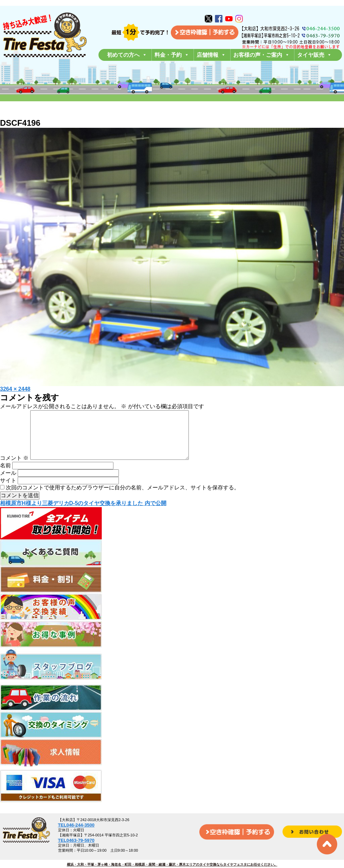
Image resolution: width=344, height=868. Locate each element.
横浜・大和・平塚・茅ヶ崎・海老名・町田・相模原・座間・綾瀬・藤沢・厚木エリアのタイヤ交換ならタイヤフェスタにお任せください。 (172, 864)
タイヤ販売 (314, 55)
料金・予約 (172, 55)
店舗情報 (211, 55)
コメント (14, 469)
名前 (5, 476)
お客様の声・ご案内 (261, 55)
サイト (8, 491)
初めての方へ (127, 55)
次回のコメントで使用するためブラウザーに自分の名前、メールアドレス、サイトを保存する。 (123, 498)
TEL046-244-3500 (76, 825)
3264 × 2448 (15, 389)
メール (8, 484)
